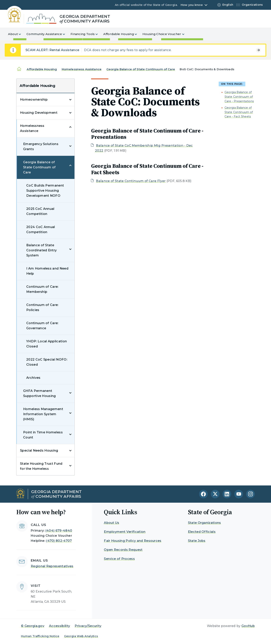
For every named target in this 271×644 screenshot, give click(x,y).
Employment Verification (125, 532)
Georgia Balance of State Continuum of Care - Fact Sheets (239, 112)
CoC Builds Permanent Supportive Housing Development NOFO (45, 191)
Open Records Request (123, 550)
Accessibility (59, 626)
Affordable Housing (42, 69)
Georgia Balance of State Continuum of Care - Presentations (239, 97)
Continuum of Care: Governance (42, 326)
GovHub (248, 626)
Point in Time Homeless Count (43, 435)
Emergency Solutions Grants (41, 147)
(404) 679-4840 (59, 531)
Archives (33, 378)
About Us (112, 523)
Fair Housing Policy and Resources (133, 541)
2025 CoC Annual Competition (40, 211)
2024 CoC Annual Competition (41, 230)
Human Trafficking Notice (40, 636)
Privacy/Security (88, 626)
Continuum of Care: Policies (42, 307)
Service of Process (119, 559)
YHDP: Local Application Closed (47, 344)
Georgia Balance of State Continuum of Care (141, 69)
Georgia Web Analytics (81, 636)
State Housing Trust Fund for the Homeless (41, 466)
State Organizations (204, 523)
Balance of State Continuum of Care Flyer (131, 181)
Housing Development (39, 113)
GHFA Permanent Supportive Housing (39, 393)
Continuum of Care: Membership (42, 289)
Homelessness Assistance (82, 69)
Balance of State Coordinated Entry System (41, 250)
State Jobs (197, 541)
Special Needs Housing (39, 451)
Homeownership (34, 100)
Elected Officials (202, 532)
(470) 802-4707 (59, 541)
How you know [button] (192, 5)
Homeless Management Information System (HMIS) (43, 414)
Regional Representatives (52, 566)
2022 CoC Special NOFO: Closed (47, 362)
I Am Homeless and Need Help (47, 271)
